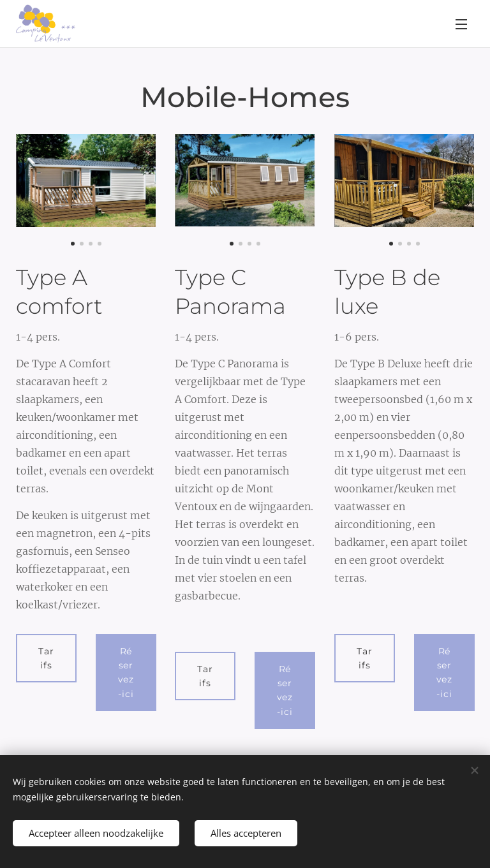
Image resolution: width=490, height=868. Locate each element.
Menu (461, 24)
